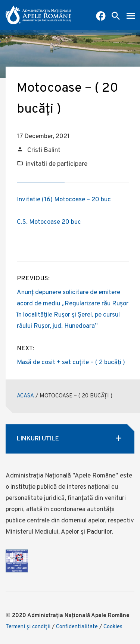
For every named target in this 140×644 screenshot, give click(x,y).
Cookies (113, 627)
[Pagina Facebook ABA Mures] (101, 17)
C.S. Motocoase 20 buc (49, 222)
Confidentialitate (77, 627)
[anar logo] (38, 15)
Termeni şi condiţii (28, 627)
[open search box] (116, 17)
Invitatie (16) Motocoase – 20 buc (64, 200)
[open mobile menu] (131, 17)
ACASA (25, 396)
